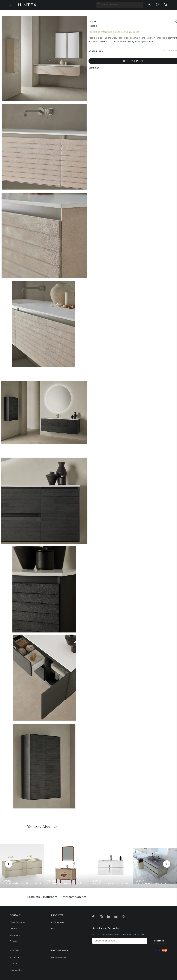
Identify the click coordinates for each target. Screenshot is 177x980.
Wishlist (13, 964)
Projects (13, 941)
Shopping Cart (17, 970)
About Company (17, 923)
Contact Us (15, 929)
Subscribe (159, 941)
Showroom (15, 935)
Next (173, 867)
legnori (93, 21)
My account (15, 958)
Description (94, 68)
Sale (53, 929)
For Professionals (59, 958)
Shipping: (93, 51)
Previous (12, 867)
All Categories (57, 923)
